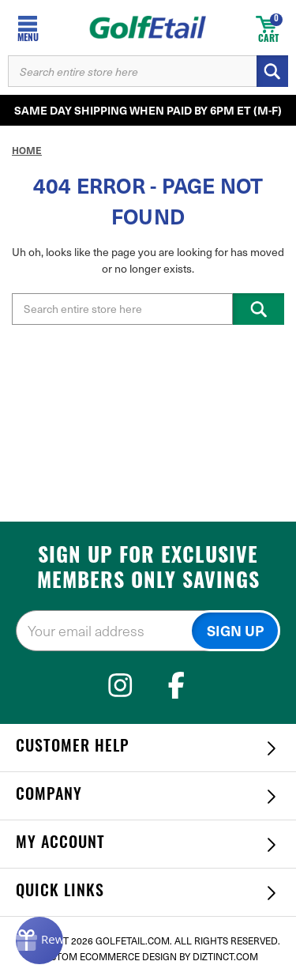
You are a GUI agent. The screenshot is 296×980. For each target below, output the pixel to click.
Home (27, 150)
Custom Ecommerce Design (107, 956)
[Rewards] (39, 940)
